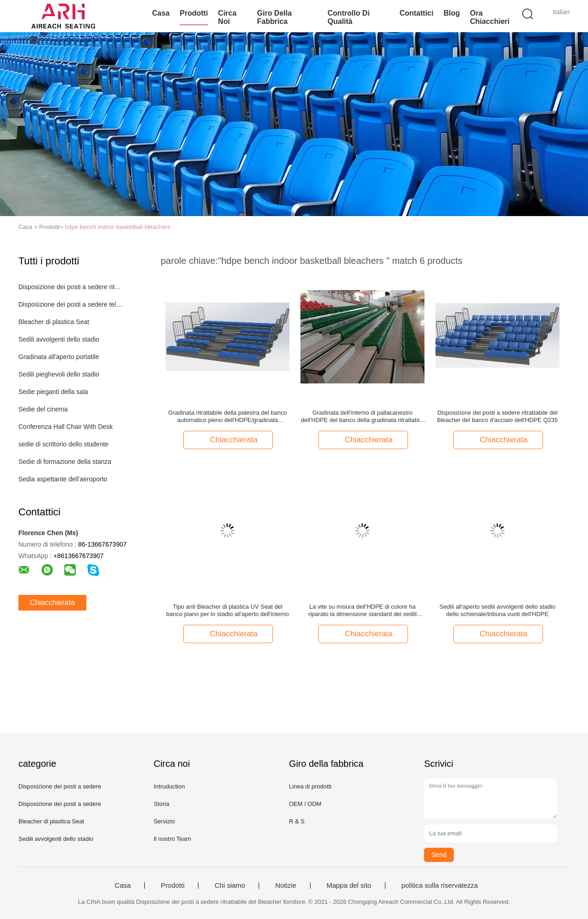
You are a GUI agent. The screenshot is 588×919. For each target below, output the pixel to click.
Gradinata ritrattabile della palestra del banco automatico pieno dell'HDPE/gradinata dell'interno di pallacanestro (228, 417)
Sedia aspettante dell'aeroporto (63, 479)
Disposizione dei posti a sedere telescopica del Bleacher (71, 304)
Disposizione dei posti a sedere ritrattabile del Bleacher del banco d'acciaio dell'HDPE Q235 (497, 416)
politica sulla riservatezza (440, 885)
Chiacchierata (52, 602)
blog (452, 13)
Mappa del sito (349, 885)
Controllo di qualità (349, 17)
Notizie (286, 885)
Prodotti (194, 13)
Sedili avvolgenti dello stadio (59, 339)
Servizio (164, 821)
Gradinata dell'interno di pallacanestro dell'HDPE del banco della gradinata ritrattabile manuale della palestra (362, 417)
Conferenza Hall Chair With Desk (65, 427)
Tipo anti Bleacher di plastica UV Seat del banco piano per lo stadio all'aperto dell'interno (228, 610)
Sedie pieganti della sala (53, 392)
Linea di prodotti (310, 786)
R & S (297, 821)
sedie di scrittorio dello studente (63, 444)
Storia (161, 804)
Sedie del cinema (43, 409)
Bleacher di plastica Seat (54, 322)
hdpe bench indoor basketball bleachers (118, 227)
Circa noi (227, 17)
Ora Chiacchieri (490, 17)
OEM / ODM (305, 804)
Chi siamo (230, 885)
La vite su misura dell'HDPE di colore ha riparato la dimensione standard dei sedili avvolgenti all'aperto (362, 611)
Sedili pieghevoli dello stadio (59, 374)
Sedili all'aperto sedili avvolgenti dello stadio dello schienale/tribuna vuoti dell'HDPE (497, 610)
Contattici (417, 13)
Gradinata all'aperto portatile (59, 357)
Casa (161, 13)
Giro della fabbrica (275, 17)
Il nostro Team (172, 839)
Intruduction (169, 786)
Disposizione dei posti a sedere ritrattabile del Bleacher (71, 287)
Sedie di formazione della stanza (65, 462)
